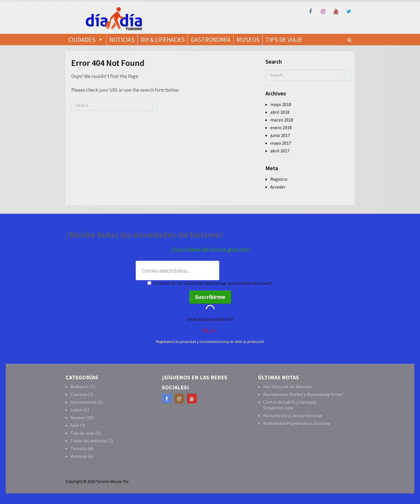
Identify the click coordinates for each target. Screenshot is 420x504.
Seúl (75, 425)
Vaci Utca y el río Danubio (287, 387)
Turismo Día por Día (112, 481)
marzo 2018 (282, 120)
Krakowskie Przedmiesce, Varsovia (297, 423)
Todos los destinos (89, 441)
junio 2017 (280, 135)
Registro (279, 179)
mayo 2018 (281, 104)
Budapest (80, 387)
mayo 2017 (281, 143)
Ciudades (82, 40)
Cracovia (79, 394)
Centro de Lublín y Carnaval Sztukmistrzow (290, 405)
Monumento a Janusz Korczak (293, 415)
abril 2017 (280, 151)
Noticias (122, 40)
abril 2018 (280, 112)
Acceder (278, 187)
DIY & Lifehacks (163, 40)
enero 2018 (281, 128)
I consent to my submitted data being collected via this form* (210, 283)
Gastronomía (211, 40)
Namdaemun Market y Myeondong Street (303, 394)
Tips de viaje (82, 433)
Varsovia (79, 456)
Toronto (79, 448)
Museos (248, 40)
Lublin (77, 410)
